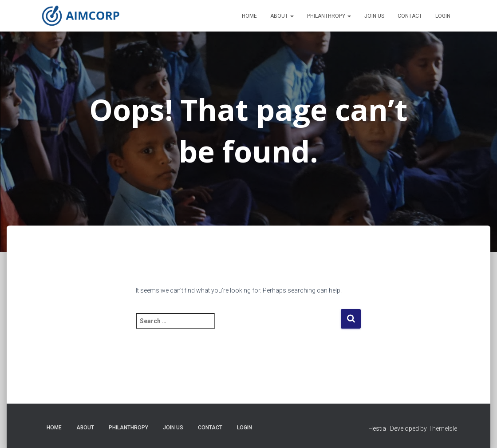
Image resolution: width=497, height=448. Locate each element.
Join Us (374, 16)
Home (249, 16)
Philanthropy (329, 16)
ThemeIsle (443, 428)
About (282, 16)
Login (443, 16)
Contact (410, 16)
